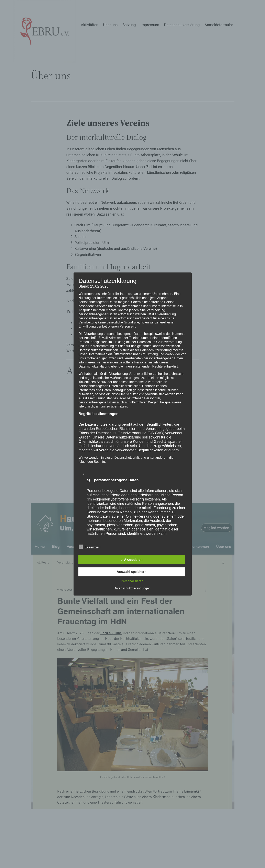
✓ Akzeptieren (132, 560)
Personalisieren (132, 581)
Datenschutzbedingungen (132, 588)
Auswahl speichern (132, 572)
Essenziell (90, 547)
